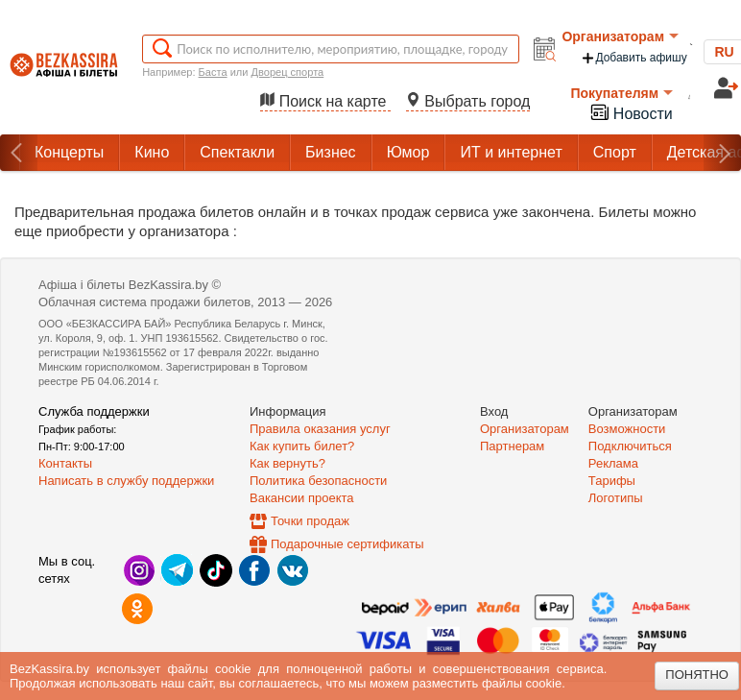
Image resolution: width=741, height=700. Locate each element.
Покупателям (621, 93)
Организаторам (620, 36)
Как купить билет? (302, 446)
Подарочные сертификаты (347, 544)
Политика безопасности (318, 481)
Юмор (408, 152)
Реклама (613, 463)
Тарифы (612, 481)
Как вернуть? (287, 463)
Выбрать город (468, 101)
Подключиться (630, 446)
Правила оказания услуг (320, 429)
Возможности (627, 429)
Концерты (69, 152)
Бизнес (331, 152)
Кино (152, 152)
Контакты (65, 463)
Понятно (697, 675)
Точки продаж (310, 521)
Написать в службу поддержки (126, 481)
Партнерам (512, 446)
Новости (631, 112)
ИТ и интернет (511, 152)
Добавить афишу (633, 58)
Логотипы (616, 498)
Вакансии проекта (302, 498)
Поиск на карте (325, 101)
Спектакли (237, 152)
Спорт (615, 152)
